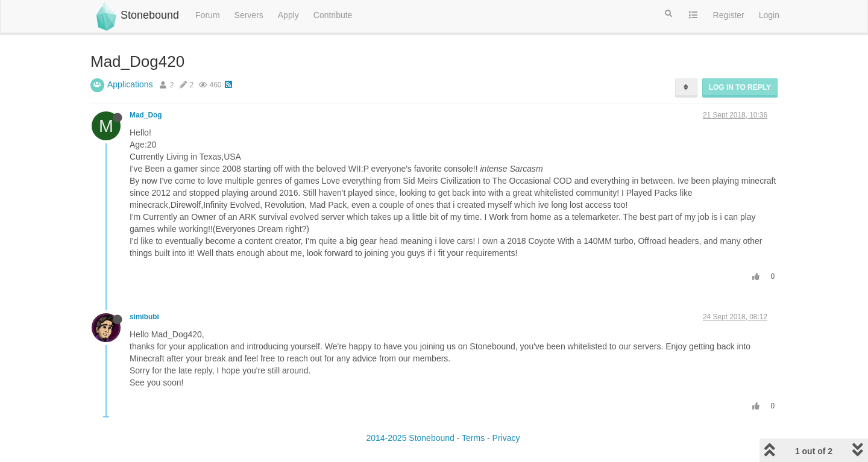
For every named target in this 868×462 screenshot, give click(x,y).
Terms (473, 438)
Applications (130, 84)
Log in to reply (740, 87)
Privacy (506, 438)
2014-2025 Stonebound (410, 438)
